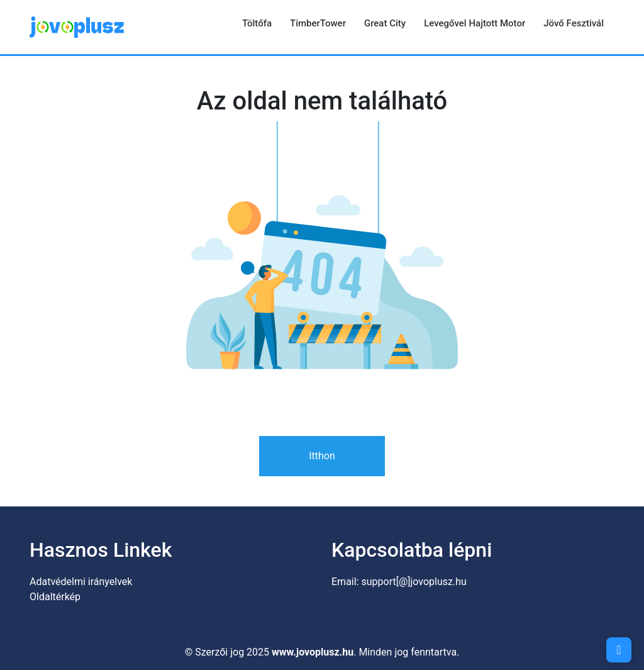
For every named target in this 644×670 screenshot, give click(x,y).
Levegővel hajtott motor (475, 23)
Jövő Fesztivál (574, 23)
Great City (385, 23)
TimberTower (318, 23)
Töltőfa (257, 23)
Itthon (322, 456)
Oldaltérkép (55, 597)
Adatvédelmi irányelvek (81, 582)
